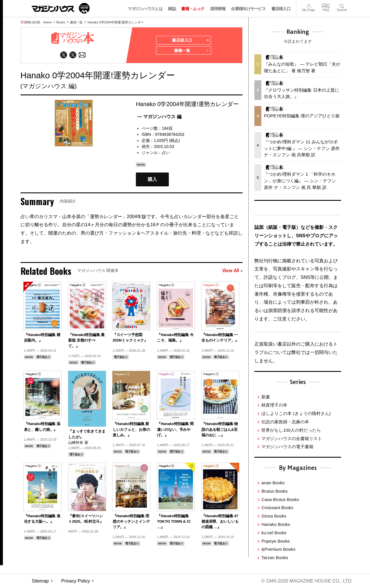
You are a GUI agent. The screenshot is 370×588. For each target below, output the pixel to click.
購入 (152, 180)
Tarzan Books (275, 558)
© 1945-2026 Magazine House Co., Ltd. (307, 581)
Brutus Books (274, 491)
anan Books (273, 483)
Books (61, 22)
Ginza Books (274, 516)
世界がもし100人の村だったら (291, 430)
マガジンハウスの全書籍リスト (292, 438)
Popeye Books (275, 541)
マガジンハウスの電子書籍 (287, 447)
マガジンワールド (61, 8)
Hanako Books (276, 524)
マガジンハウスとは (145, 9)
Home (47, 22)
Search (342, 5)
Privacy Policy (76, 581)
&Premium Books (278, 549)
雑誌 (172, 9)
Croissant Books (277, 508)
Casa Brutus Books (280, 499)
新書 (266, 397)
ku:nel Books (274, 533)
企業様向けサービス (248, 9)
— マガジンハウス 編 (159, 117)
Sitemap (40, 581)
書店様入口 (281, 9)
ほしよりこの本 (296, 413)
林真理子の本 (274, 405)
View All (232, 271)
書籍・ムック (193, 9)
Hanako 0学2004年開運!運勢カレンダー (116, 22)
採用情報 (218, 9)
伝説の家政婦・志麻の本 (285, 422)
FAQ (326, 5)
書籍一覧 (76, 22)
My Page (308, 5)
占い (166, 153)
